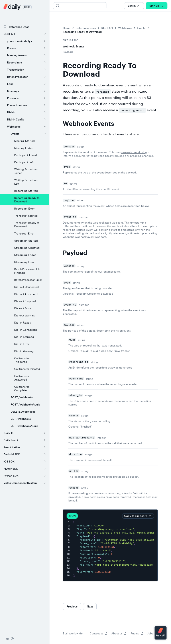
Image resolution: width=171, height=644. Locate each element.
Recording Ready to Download (82, 32)
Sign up (157, 6)
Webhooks (125, 28)
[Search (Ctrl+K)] (80, 6)
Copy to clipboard (138, 516)
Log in (134, 6)
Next (90, 606)
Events (141, 28)
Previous (72, 606)
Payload (68, 52)
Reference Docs (86, 28)
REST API (107, 28)
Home (67, 28)
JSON (72, 516)
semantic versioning (134, 152)
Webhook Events (73, 46)
